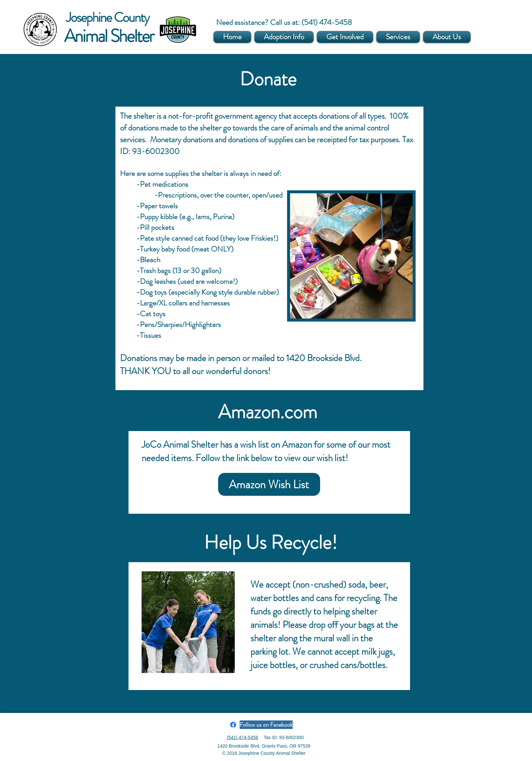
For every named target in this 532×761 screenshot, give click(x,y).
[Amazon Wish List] (269, 484)
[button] (284, 37)
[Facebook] (233, 725)
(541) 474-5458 (243, 737)
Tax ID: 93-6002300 (284, 737)
